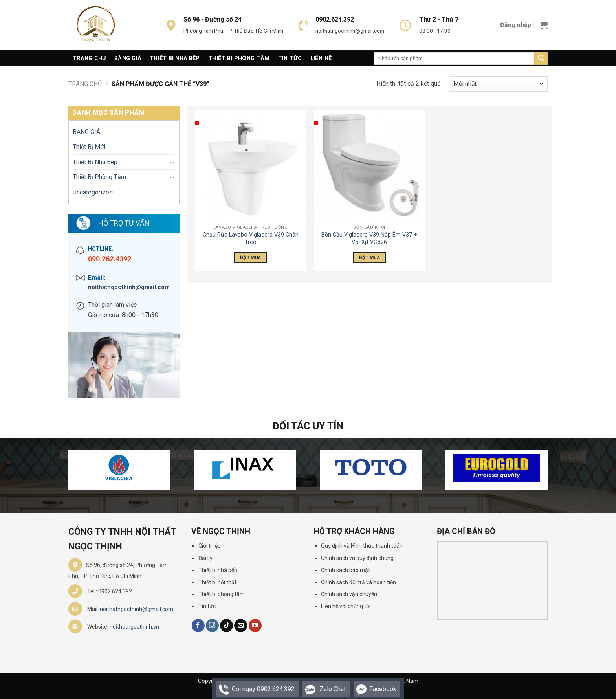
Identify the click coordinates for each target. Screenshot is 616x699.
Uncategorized (93, 192)
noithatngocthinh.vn (134, 627)
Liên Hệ (321, 58)
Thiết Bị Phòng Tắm (239, 58)
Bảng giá (128, 58)
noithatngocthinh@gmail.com (129, 287)
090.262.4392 (110, 259)
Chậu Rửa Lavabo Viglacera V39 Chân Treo (251, 239)
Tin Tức (290, 58)
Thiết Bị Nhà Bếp (175, 58)
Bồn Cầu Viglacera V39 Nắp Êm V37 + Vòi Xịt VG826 (369, 239)
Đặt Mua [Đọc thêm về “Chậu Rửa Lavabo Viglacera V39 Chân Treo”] (250, 257)
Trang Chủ (89, 58)
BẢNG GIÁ (86, 132)
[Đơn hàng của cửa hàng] (498, 84)
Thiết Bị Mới (89, 147)
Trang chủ (85, 84)
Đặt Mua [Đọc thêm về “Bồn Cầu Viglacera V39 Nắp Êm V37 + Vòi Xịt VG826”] (369, 257)
